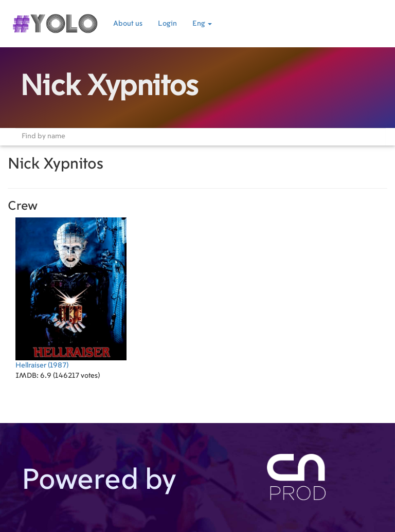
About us (128, 24)
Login (167, 24)
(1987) (71, 293)
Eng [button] (202, 24)
